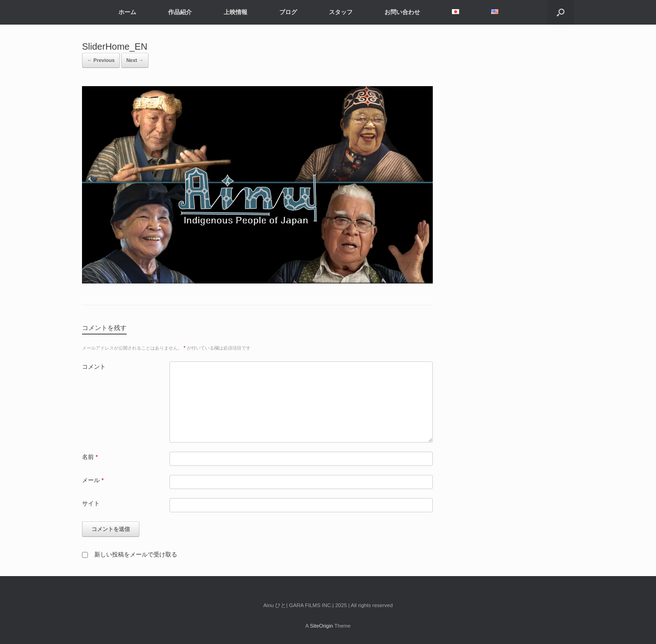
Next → (135, 60)
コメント (94, 367)
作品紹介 (180, 12)
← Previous (101, 60)
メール (93, 480)
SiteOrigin (321, 626)
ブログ (288, 12)
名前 (90, 457)
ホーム (127, 12)
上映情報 (236, 12)
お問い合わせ (402, 12)
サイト (91, 503)
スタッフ (341, 12)
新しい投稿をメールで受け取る (136, 554)
